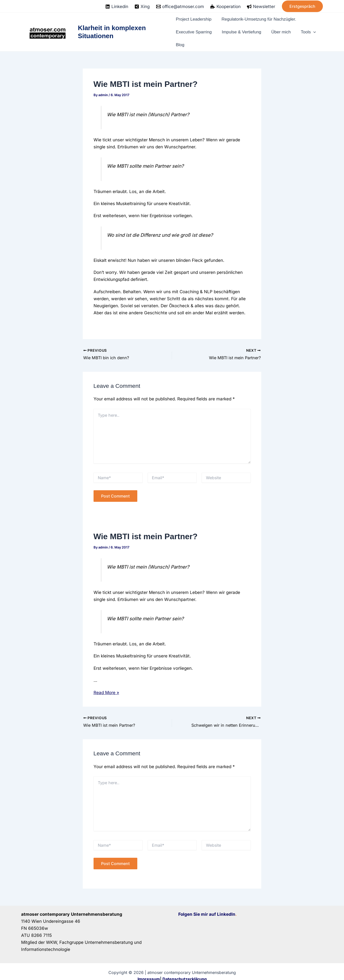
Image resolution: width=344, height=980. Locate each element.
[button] (302, 6)
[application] (312, 28)
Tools (306, 28)
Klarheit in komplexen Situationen (112, 28)
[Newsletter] (261, 7)
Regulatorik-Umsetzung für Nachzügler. (262, 18)
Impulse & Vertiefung (243, 28)
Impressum (149, 971)
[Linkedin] (117, 7)
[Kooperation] (226, 7)
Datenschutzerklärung (185, 971)
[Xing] (142, 7)
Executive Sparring (196, 28)
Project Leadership (196, 18)
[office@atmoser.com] (180, 7)
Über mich (282, 28)
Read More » (106, 684)
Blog (181, 38)
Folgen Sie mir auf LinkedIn (207, 906)
